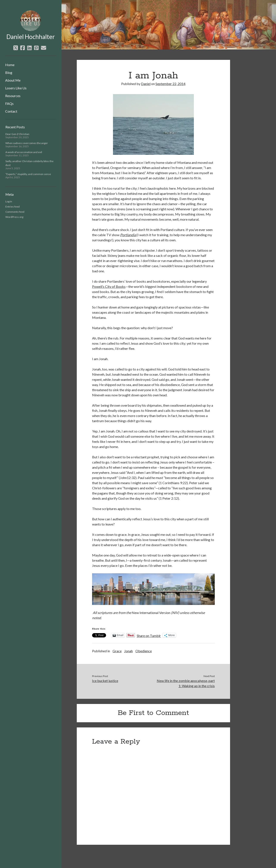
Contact (11, 111)
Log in (9, 201)
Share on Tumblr (149, 635)
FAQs (9, 103)
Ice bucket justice (105, 681)
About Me (13, 80)
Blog (9, 72)
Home (10, 65)
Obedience (144, 651)
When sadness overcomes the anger (27, 143)
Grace (117, 651)
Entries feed (13, 207)
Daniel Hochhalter (31, 37)
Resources (13, 96)
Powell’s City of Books (109, 286)
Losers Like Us (16, 88)
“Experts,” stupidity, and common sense (28, 174)
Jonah (129, 651)
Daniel (146, 84)
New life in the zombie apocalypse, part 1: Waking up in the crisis (186, 683)
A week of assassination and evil (24, 152)
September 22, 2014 (170, 84)
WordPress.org (14, 217)
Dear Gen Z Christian (17, 134)
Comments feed (15, 212)
